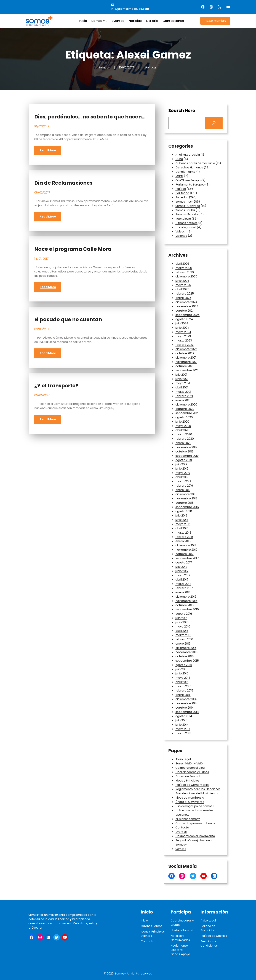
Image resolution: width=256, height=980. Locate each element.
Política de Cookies (214, 936)
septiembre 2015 (187, 661)
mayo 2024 (183, 332)
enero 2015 (183, 695)
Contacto (182, 827)
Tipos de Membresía (190, 798)
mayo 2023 (183, 336)
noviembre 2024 (187, 306)
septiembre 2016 (187, 609)
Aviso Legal (183, 759)
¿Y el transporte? (56, 386)
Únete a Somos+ (182, 930)
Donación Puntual (188, 776)
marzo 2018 (183, 533)
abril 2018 (182, 528)
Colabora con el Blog (190, 768)
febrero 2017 (184, 588)
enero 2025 (183, 298)
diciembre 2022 (186, 349)
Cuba (179, 159)
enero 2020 (183, 443)
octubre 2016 (185, 605)
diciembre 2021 (186, 358)
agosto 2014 (184, 716)
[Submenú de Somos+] (107, 21)
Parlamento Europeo (190, 185)
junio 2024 (182, 328)
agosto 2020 (184, 417)
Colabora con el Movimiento (195, 836)
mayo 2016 (183, 627)
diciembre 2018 (186, 494)
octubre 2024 (185, 311)
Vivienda (181, 236)
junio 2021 (182, 379)
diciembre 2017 (186, 545)
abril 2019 (182, 477)
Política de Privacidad (208, 928)
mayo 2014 (183, 729)
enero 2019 (183, 490)
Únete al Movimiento (190, 802)
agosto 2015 (184, 665)
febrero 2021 (184, 396)
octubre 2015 (185, 656)
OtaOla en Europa (188, 180)
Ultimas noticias (186, 223)
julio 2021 (181, 375)
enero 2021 (183, 400)
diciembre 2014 (186, 699)
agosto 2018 (184, 511)
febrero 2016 (184, 639)
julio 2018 (181, 516)
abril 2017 (182, 580)
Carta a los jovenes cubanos (195, 823)
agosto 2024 (184, 319)
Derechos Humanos (189, 167)
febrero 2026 (185, 272)
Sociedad (182, 197)
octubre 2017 (185, 554)
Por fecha (182, 193)
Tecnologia (183, 219)
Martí (179, 176)
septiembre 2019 (187, 456)
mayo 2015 (183, 678)
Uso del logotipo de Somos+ (195, 806)
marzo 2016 (183, 635)
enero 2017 (183, 592)
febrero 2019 (184, 486)
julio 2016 (181, 618)
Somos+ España (187, 214)
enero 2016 (183, 644)
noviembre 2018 (186, 498)
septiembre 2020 (187, 413)
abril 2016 (182, 631)
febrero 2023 (185, 345)
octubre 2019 (184, 451)
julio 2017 (181, 567)
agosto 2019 (184, 460)
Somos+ (120, 974)
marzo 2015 (183, 686)
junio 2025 (182, 281)
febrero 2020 (185, 439)
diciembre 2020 (186, 405)
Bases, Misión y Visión (190, 763)
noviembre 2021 (186, 362)
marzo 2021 (183, 392)
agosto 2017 (184, 562)
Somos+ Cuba (185, 210)
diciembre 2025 (186, 276)
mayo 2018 (183, 524)
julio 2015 (181, 669)
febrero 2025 (185, 294)
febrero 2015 (184, 691)
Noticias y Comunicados (180, 938)
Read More (48, 150)
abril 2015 (182, 682)
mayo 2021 (183, 383)
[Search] (214, 123)
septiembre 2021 (187, 370)
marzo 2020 (184, 434)
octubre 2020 (185, 409)
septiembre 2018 (187, 507)
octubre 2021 (184, 366)
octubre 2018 (185, 503)
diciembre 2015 (186, 648)
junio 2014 (182, 725)
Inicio (144, 921)
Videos (180, 231)
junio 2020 (182, 422)
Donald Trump (186, 172)
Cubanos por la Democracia (195, 163)
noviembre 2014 (187, 703)
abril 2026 (182, 264)
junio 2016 (182, 622)
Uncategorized (186, 227)
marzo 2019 (183, 481)
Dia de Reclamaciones (63, 183)
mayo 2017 (183, 575)
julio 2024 (182, 323)
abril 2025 (182, 289)
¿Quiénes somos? (188, 819)
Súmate (181, 849)
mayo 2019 (183, 473)
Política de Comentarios (192, 785)
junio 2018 (182, 520)
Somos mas (184, 202)
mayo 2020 (183, 426)
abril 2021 (182, 387)
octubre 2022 (185, 353)
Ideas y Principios (187, 781)
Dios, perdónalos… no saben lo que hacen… (90, 117)
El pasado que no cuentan (68, 320)
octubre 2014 (185, 708)
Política (150, 67)
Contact (147, 941)
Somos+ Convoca (188, 206)
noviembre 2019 (186, 447)
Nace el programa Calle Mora (73, 249)
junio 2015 (182, 673)
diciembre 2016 (186, 597)
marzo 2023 (184, 341)
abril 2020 (182, 430)
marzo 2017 (183, 584)
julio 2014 (182, 720)
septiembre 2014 (187, 712)
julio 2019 (181, 464)
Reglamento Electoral (179, 948)
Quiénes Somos (151, 926)
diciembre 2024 (186, 302)
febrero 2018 (184, 537)
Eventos (181, 832)
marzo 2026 (184, 268)
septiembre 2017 (187, 558)
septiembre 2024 (188, 315)
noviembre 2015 (186, 652)
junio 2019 (182, 469)
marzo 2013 (183, 733)
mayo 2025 (183, 285)
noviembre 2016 (186, 601)
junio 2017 (182, 571)
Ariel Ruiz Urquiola (188, 155)
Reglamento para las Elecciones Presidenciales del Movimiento (198, 791)
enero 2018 (183, 541)
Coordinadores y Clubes (192, 772)
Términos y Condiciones (209, 943)
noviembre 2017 (186, 550)
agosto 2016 (184, 614)
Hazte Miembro (215, 21)
